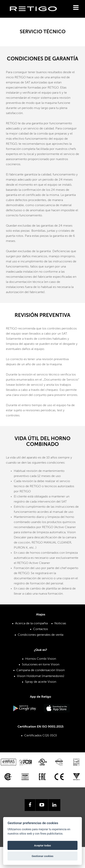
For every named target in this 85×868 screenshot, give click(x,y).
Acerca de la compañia (31, 624)
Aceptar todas (42, 845)
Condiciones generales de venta (41, 635)
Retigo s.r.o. (36, 15)
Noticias (60, 624)
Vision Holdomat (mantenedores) (41, 676)
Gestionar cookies (42, 856)
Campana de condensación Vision (41, 670)
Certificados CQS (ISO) (41, 736)
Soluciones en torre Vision (41, 665)
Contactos (41, 629)
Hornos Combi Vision (41, 659)
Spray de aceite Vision (41, 682)
